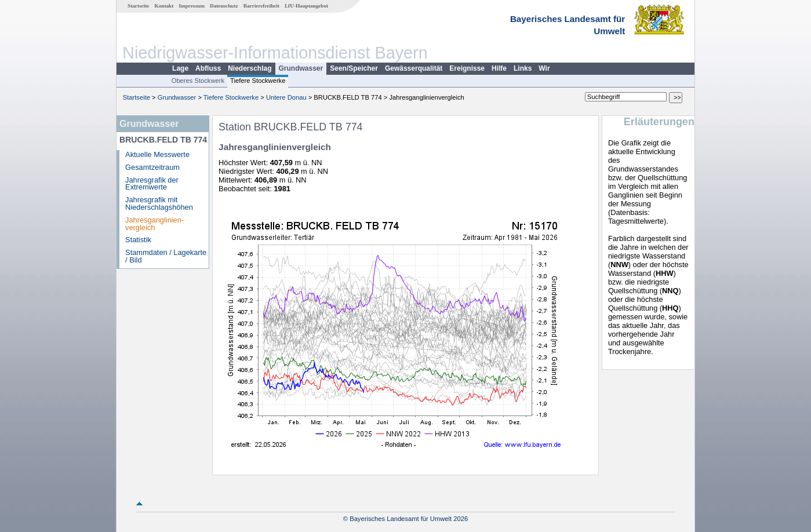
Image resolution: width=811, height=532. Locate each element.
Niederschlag (250, 68)
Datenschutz (224, 6)
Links (523, 68)
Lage (180, 68)
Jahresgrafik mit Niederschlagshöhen (159, 203)
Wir (544, 68)
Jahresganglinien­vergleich (154, 224)
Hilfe (499, 68)
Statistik (138, 240)
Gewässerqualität (414, 68)
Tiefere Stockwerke (258, 81)
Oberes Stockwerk (198, 81)
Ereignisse (467, 68)
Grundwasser (301, 68)
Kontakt (164, 6)
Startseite (138, 6)
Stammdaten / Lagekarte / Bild (166, 256)
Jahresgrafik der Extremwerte (152, 184)
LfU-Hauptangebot (306, 6)
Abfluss (208, 68)
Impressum (192, 6)
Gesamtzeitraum (152, 167)
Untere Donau (286, 97)
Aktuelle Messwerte (157, 154)
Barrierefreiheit (261, 6)
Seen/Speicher (354, 68)
